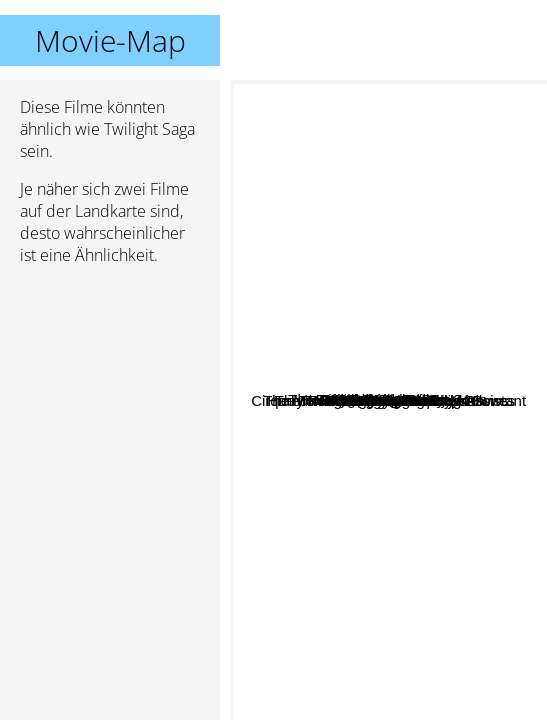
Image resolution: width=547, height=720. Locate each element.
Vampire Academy (359, 313)
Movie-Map (110, 40)
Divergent (456, 403)
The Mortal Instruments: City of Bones (397, 464)
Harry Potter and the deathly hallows (394, 410)
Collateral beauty (318, 260)
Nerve (371, 192)
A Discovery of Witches (345, 426)
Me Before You (335, 359)
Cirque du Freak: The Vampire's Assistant (375, 706)
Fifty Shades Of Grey (456, 180)
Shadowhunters (368, 578)
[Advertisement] (110, 387)
